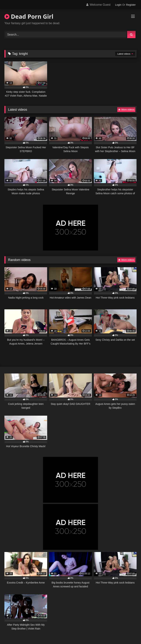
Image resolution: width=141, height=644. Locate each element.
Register (131, 5)
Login (118, 5)
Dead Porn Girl (29, 16)
